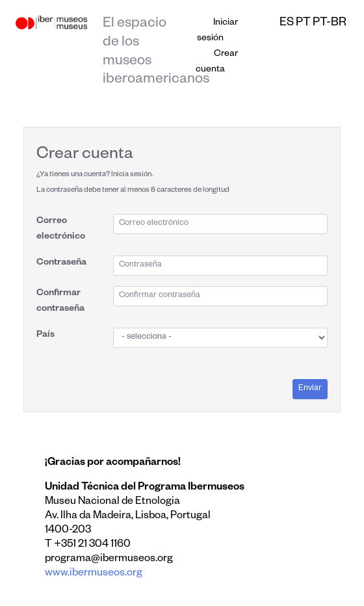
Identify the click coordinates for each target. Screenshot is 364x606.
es (287, 23)
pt (303, 23)
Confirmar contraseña (60, 302)
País (45, 336)
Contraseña (61, 263)
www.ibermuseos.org (94, 574)
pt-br (330, 23)
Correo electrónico (61, 230)
